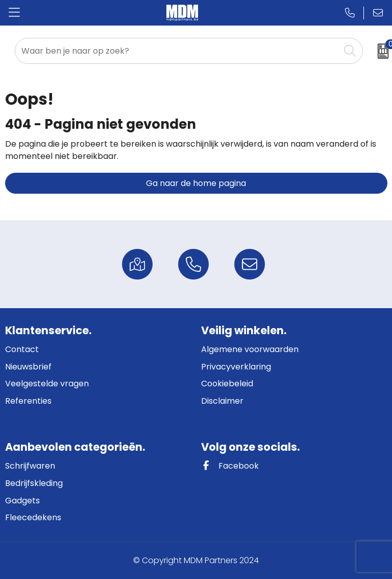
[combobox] (178, 51)
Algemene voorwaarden (250, 349)
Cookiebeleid (227, 384)
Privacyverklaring (236, 367)
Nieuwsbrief (28, 367)
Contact (22, 349)
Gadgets (22, 501)
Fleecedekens (33, 517)
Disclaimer (222, 401)
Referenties (28, 401)
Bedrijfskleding (34, 483)
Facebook (230, 466)
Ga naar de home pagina (196, 183)
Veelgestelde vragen (47, 384)
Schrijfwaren (30, 466)
